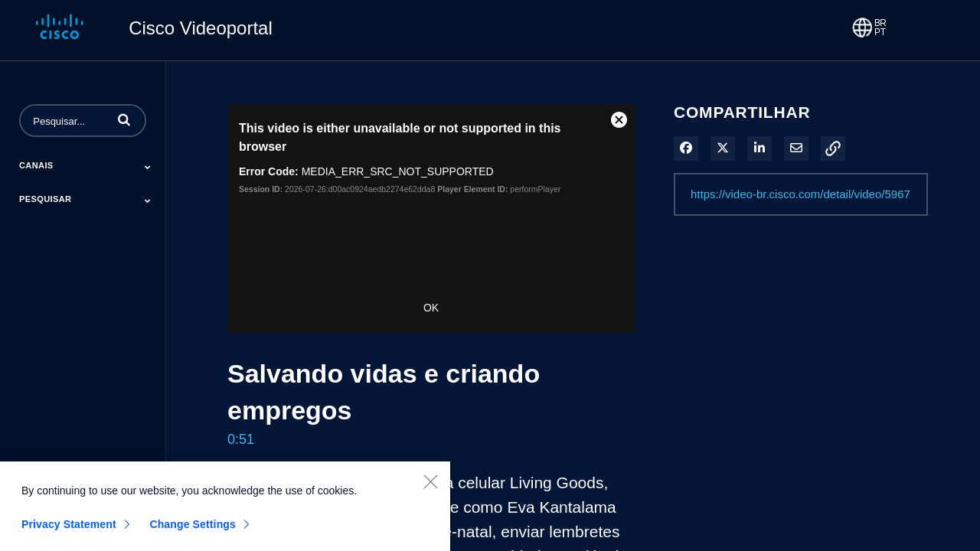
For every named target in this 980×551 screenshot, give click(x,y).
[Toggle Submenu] (148, 167)
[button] (124, 119)
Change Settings (193, 531)
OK (431, 308)
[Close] (430, 488)
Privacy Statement (69, 531)
